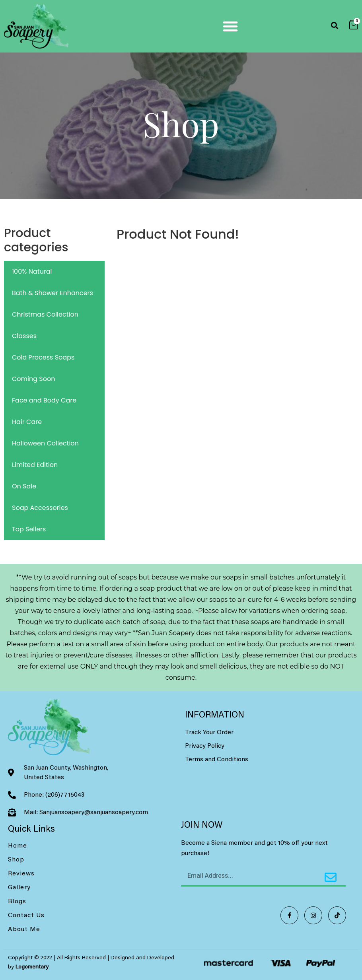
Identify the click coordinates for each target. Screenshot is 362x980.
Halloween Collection (45, 443)
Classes (24, 336)
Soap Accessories (40, 508)
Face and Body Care (44, 400)
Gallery (19, 888)
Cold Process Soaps (43, 357)
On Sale (24, 486)
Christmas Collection (45, 314)
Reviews (21, 874)
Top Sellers (29, 529)
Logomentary (32, 967)
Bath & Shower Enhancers (53, 293)
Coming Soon (33, 379)
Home (18, 846)
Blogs (17, 902)
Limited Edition (35, 465)
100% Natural (32, 271)
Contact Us (26, 916)
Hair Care (27, 422)
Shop (16, 860)
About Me (24, 929)
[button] (230, 26)
